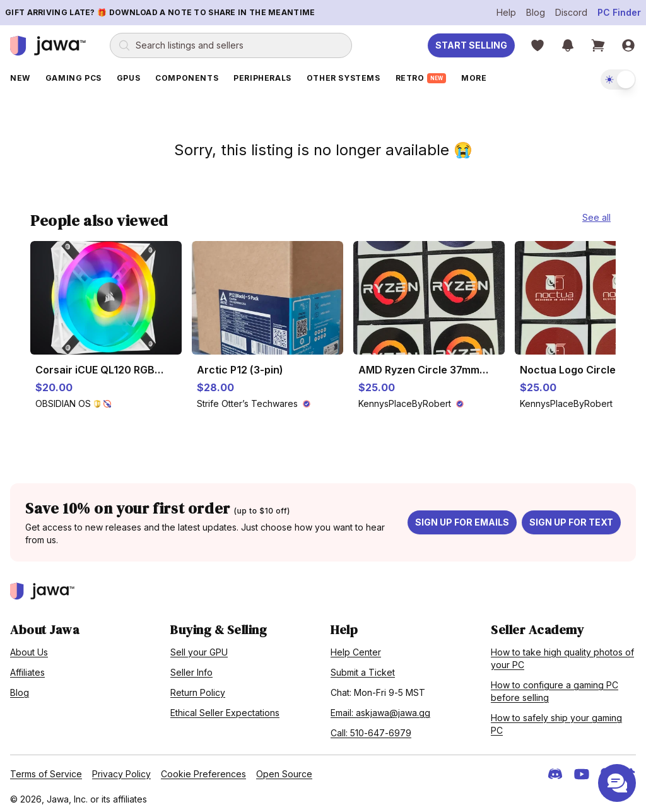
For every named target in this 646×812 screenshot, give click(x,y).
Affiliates (27, 668)
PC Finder (619, 12)
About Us (29, 648)
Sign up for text (571, 518)
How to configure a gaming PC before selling (555, 687)
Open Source (284, 770)
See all (596, 214)
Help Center (356, 648)
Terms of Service (46, 770)
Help (506, 12)
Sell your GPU (199, 648)
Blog (536, 12)
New (20, 78)
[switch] (618, 79)
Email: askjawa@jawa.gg (380, 709)
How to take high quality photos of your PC (562, 655)
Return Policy (198, 689)
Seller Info (191, 668)
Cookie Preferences (203, 770)
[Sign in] (628, 45)
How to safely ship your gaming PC (556, 720)
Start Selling (471, 45)
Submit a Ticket (363, 668)
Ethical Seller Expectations (225, 709)
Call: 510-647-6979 (371, 729)
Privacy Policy (121, 770)
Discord (571, 12)
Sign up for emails (462, 518)
